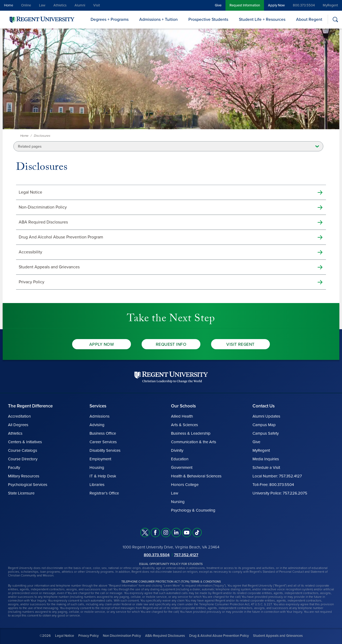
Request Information (245, 5)
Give (218, 5)
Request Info (171, 344)
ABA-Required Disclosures (165, 636)
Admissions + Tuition (158, 19)
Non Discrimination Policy (122, 636)
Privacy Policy (32, 282)
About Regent (309, 19)
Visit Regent (240, 344)
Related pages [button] (30, 146)
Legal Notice (30, 192)
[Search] (335, 19)
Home (9, 5)
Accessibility (30, 252)
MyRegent (330, 5)
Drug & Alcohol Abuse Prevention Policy (219, 636)
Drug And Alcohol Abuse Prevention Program (61, 237)
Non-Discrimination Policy (43, 207)
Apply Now (276, 5)
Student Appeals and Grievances (49, 267)
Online (26, 5)
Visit (97, 5)
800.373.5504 (304, 5)
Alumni (80, 5)
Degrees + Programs (110, 19)
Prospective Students (208, 19)
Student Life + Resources (262, 19)
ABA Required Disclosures (43, 222)
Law (42, 5)
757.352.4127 (186, 555)
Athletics (60, 5)
